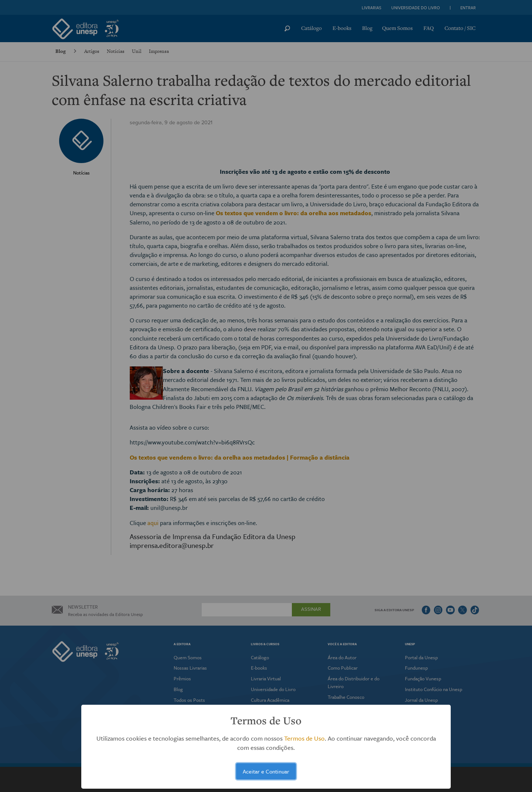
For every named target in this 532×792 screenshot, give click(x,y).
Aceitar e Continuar (266, 771)
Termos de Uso (304, 738)
